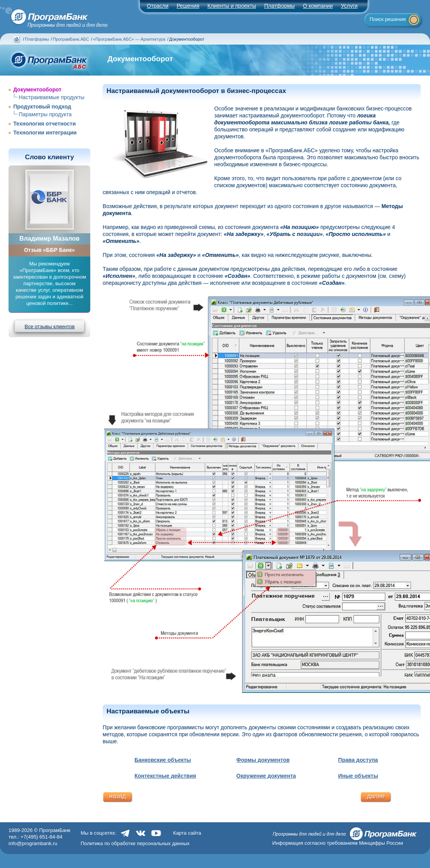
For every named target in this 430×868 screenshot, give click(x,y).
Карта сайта (187, 833)
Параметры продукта (45, 114)
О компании (318, 6)
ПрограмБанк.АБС (71, 39)
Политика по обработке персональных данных (135, 843)
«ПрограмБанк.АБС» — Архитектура (129, 39)
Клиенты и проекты (232, 6)
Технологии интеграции (45, 133)
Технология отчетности (44, 124)
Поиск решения (388, 19)
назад (118, 796)
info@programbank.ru (33, 843)
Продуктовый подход (42, 107)
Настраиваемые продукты (52, 97)
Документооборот (37, 90)
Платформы (279, 6)
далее (376, 796)
